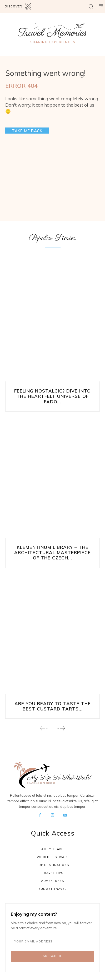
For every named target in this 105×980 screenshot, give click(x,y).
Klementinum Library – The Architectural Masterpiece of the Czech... (52, 553)
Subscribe (52, 956)
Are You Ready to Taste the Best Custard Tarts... (53, 706)
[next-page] (61, 728)
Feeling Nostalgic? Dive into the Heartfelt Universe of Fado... (52, 396)
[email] (52, 942)
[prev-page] (44, 728)
